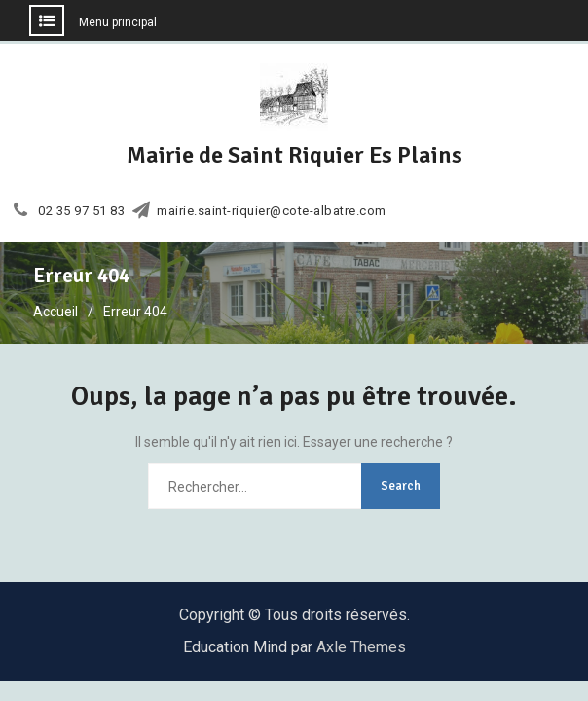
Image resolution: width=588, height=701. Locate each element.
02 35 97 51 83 (81, 211)
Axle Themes (361, 647)
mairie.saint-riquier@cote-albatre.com (272, 211)
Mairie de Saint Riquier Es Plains (294, 155)
